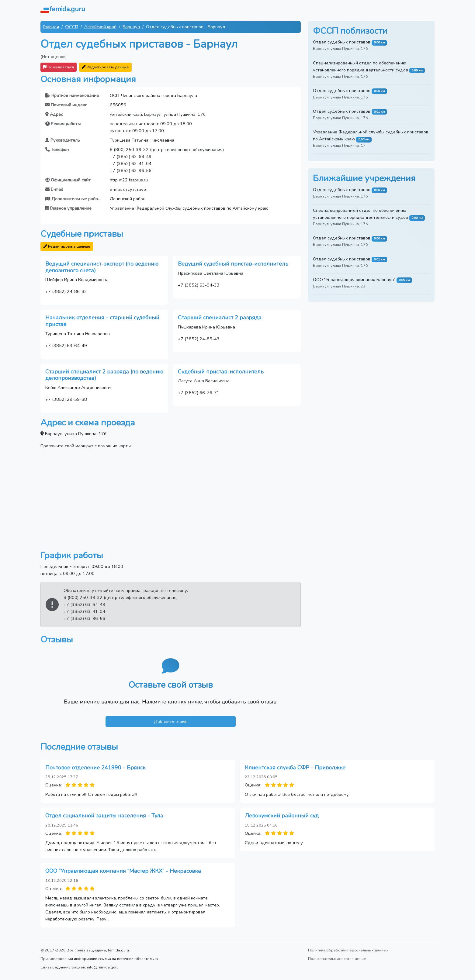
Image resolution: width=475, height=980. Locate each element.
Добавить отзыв (171, 721)
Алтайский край (100, 27)
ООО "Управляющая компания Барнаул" (354, 280)
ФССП (72, 27)
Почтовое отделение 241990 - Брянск (95, 768)
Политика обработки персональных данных (348, 950)
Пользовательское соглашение (337, 959)
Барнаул (131, 27)
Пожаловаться (59, 67)
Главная (51, 27)
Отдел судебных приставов (342, 42)
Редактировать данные (105, 67)
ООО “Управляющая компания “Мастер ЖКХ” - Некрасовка (123, 871)
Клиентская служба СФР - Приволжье (295, 768)
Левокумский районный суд (282, 816)
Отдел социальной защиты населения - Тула (104, 816)
